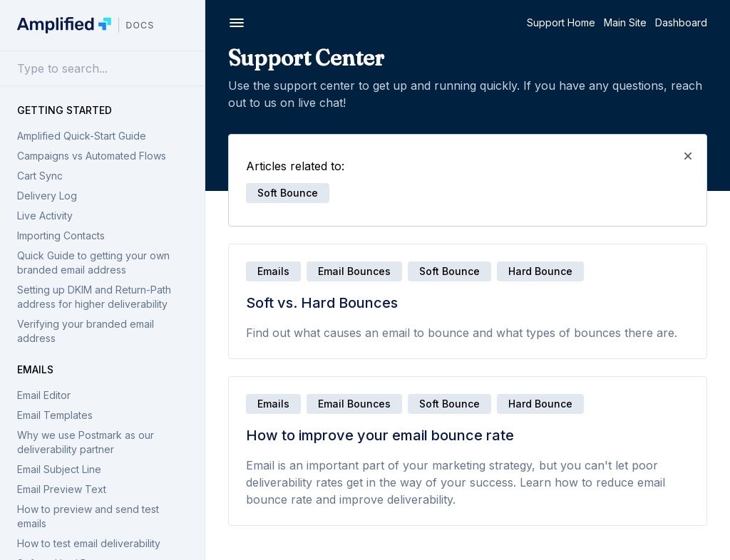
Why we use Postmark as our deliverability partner (86, 442)
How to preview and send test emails (88, 516)
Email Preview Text (62, 489)
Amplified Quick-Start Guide (82, 136)
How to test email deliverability (89, 543)
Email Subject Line (59, 469)
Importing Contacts (61, 235)
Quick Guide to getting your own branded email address (93, 263)
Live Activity (45, 216)
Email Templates (55, 415)
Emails (35, 369)
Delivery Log (47, 196)
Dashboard (681, 22)
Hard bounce (540, 271)
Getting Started (65, 110)
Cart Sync (40, 176)
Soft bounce (449, 271)
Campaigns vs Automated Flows (92, 156)
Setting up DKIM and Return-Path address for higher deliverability (94, 297)
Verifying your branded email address (86, 331)
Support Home (561, 22)
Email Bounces (354, 271)
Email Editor (44, 395)
